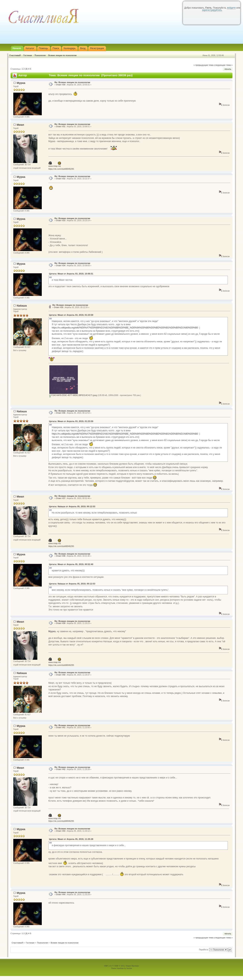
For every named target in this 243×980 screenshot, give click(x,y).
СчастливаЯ (15, 55)
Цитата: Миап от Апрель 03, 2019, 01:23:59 (71, 315)
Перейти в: (204, 950)
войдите (231, 8)
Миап (20, 125)
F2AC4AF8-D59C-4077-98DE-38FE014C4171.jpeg (73, 395)
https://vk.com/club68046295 (61, 169)
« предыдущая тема (204, 65)
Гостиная (28, 55)
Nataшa (22, 306)
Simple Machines (132, 966)
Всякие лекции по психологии (62, 55)
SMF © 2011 (120, 966)
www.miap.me (55, 166)
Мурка (21, 83)
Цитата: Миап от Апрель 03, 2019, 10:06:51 (71, 274)
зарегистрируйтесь (212, 10)
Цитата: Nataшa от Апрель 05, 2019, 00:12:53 (72, 506)
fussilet (129, 968)
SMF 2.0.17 (109, 966)
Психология (40, 55)
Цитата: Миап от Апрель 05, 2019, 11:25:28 (71, 839)
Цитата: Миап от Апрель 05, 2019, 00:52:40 (71, 564)
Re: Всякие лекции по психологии (72, 82)
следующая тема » (223, 65)
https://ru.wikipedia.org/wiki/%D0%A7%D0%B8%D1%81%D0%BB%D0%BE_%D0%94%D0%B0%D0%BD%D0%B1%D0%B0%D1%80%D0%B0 (125, 328)
